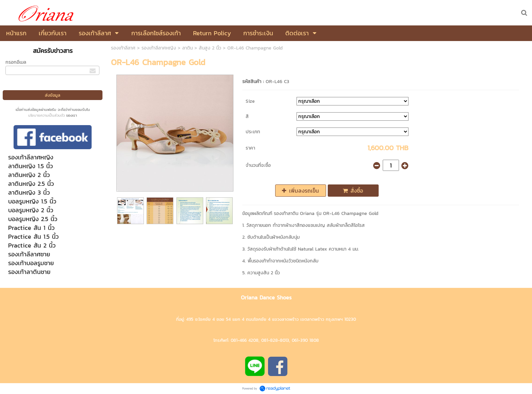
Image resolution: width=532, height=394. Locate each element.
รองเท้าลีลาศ (123, 48)
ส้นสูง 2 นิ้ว (210, 48)
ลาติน (187, 48)
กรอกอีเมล (16, 62)
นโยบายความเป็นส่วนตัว (46, 115)
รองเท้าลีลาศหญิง (159, 48)
